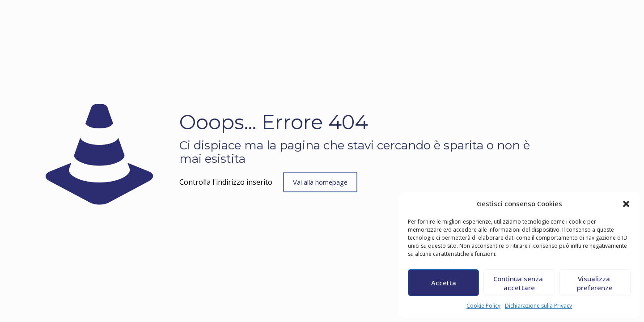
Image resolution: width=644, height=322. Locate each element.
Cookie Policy (483, 306)
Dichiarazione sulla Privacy (538, 306)
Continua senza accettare (519, 283)
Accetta (444, 283)
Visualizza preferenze (595, 283)
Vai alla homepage (321, 182)
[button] (626, 204)
